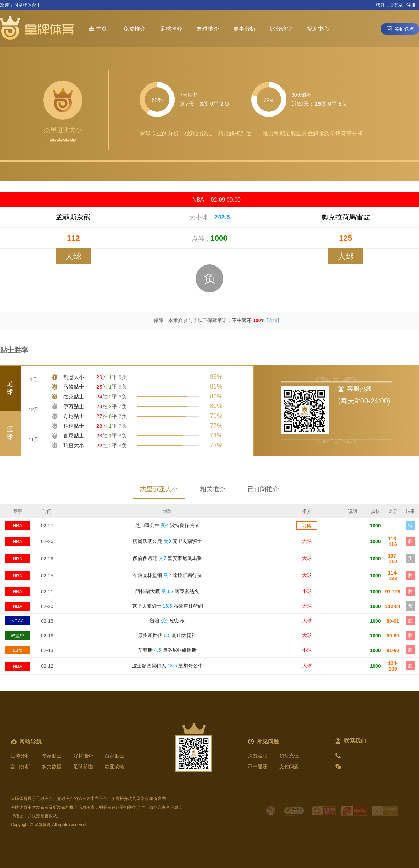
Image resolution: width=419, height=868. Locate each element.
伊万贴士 (74, 406)
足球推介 (171, 29)
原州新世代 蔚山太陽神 (167, 635)
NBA (18, 526)
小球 (307, 591)
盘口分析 (20, 766)
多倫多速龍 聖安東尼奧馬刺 (167, 558)
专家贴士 (52, 756)
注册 (411, 5)
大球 (307, 541)
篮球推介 (208, 29)
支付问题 (289, 766)
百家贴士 (115, 756)
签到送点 (400, 29)
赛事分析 (244, 29)
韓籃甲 (18, 635)
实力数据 (52, 766)
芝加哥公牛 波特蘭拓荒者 (167, 525)
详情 (273, 320)
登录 (398, 5)
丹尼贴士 (74, 416)
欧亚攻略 (115, 766)
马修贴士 (74, 387)
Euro (17, 650)
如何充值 (289, 756)
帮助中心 (318, 29)
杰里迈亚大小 (159, 489)
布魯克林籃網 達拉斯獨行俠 (167, 575)
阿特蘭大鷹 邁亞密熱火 (167, 591)
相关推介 (213, 489)
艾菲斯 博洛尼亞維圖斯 (167, 650)
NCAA (17, 621)
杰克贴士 (74, 396)
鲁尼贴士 (74, 436)
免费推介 (134, 29)
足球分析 (20, 756)
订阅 (307, 525)
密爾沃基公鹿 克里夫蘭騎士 (167, 541)
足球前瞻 (83, 766)
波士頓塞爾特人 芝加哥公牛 (167, 666)
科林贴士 (74, 426)
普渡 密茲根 (167, 621)
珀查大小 (74, 445)
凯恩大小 (74, 377)
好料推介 (83, 756)
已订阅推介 (263, 489)
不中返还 (258, 766)
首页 (98, 29)
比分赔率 (281, 29)
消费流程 (258, 756)
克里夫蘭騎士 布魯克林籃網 (167, 606)
